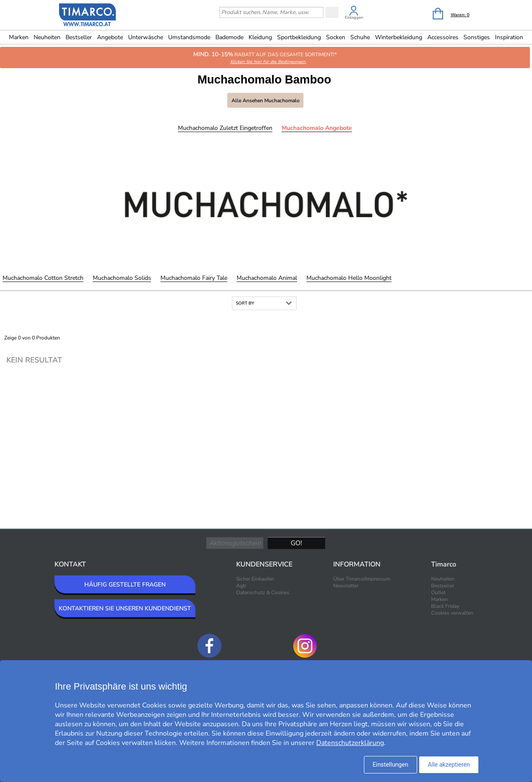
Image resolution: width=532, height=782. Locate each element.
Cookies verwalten (452, 613)
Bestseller (79, 37)
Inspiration (509, 37)
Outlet (438, 592)
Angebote (110, 37)
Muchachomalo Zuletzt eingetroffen (225, 128)
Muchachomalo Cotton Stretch (43, 278)
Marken (19, 37)
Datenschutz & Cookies (263, 592)
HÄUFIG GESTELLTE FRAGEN (125, 585)
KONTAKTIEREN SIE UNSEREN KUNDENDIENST (125, 608)
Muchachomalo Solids (122, 278)
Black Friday (445, 606)
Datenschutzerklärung (350, 743)
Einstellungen (391, 765)
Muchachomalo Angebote (317, 128)
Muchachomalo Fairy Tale (194, 278)
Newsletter (346, 586)
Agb (241, 586)
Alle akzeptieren (449, 765)
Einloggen (354, 17)
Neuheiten (47, 37)
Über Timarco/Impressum (362, 579)
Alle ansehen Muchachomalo (266, 101)
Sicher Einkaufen (255, 579)
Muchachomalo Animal (267, 278)
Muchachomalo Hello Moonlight (349, 278)
